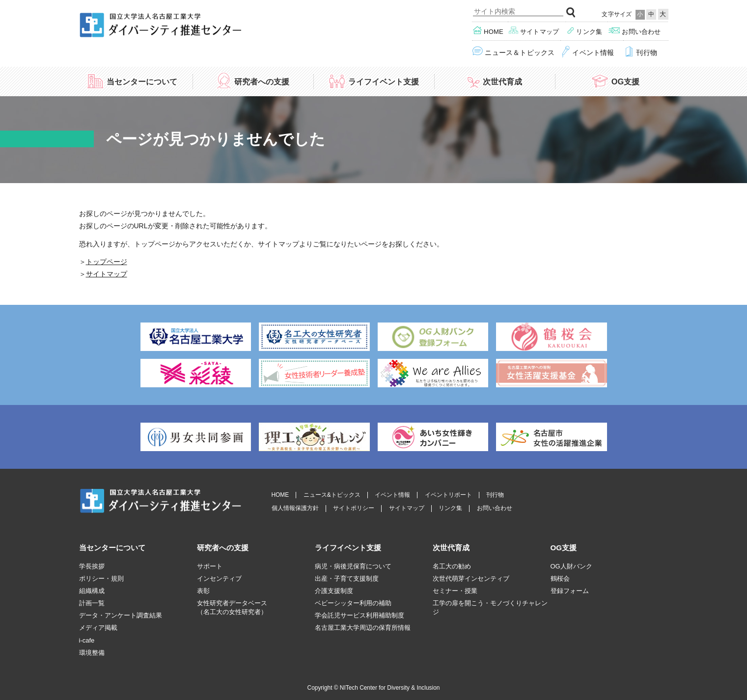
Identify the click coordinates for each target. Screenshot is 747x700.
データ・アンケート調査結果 (121, 615)
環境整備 (92, 653)
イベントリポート (448, 495)
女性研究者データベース (232, 608)
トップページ (107, 262)
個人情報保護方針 (295, 508)
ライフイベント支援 (374, 81)
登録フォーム (570, 591)
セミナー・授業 (455, 591)
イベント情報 (588, 52)
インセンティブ (219, 579)
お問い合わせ (635, 31)
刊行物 (640, 52)
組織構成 (92, 591)
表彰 (203, 591)
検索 (571, 13)
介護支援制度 (334, 591)
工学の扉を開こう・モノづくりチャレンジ (490, 607)
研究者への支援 (253, 81)
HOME (280, 495)
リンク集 (585, 31)
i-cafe (87, 640)
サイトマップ (534, 31)
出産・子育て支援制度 (347, 579)
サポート (210, 566)
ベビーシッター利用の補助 (353, 603)
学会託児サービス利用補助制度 (360, 615)
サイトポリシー (354, 508)
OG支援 (615, 81)
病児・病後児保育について (353, 566)
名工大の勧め (452, 566)
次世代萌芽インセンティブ (471, 579)
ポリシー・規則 (101, 579)
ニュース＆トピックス (514, 52)
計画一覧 (92, 603)
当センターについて (132, 81)
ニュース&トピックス (332, 495)
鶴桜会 (560, 579)
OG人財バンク (571, 566)
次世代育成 (495, 81)
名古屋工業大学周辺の (363, 628)
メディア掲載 (98, 628)
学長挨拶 (92, 566)
